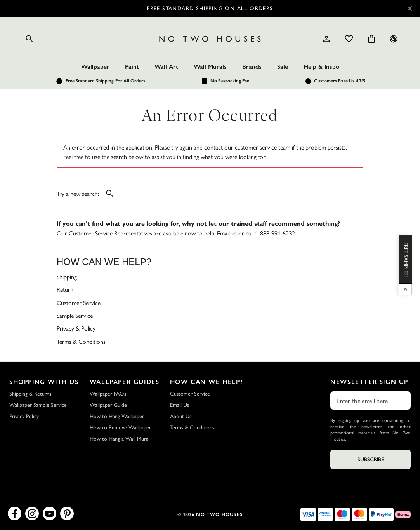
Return (65, 289)
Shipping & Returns (30, 394)
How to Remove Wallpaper (120, 428)
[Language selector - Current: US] (394, 39)
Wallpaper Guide (108, 405)
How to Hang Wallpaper (117, 416)
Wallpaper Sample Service (38, 405)
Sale (283, 67)
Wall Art (166, 67)
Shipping (67, 276)
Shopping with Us (44, 382)
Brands (252, 67)
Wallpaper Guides (125, 382)
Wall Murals (210, 67)
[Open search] (30, 39)
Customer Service (79, 302)
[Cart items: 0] (371, 39)
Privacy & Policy (76, 328)
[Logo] (210, 39)
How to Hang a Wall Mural (120, 439)
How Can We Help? (207, 382)
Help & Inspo (321, 67)
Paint (132, 67)
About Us (181, 416)
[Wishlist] (349, 39)
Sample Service (75, 315)
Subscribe (371, 459)
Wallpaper (95, 67)
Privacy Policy (24, 416)
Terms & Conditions (81, 341)
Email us (227, 233)
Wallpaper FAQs (108, 394)
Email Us (180, 405)
